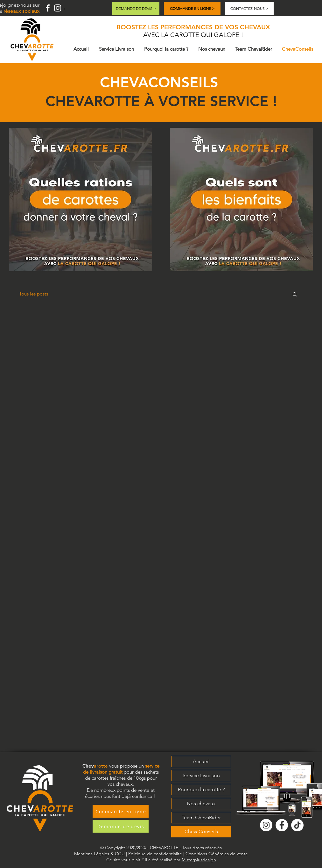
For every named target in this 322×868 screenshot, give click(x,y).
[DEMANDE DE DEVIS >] (136, 8)
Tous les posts (34, 294)
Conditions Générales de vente (217, 854)
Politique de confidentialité (155, 854)
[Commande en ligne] (121, 811)
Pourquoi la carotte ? (201, 789)
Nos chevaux (201, 803)
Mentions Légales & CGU (99, 854)
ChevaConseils (201, 832)
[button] (80, 200)
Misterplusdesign (199, 860)
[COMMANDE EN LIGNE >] (192, 8)
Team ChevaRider (201, 817)
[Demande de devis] (121, 826)
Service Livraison (201, 775)
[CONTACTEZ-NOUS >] (249, 8)
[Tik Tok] (297, 825)
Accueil (201, 761)
